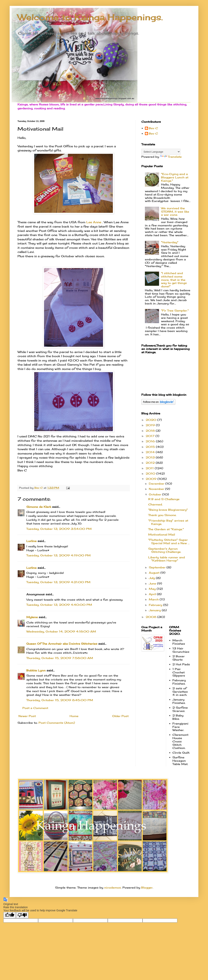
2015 (151, 447)
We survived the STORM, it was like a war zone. (175, 212)
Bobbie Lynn (36, 670)
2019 (151, 425)
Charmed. (155, 504)
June (153, 583)
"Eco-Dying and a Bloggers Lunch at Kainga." (175, 177)
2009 (152, 479)
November (157, 489)
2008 (151, 617)
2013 (151, 457)
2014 (151, 452)
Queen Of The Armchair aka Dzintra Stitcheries (62, 644)
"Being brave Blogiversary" (168, 510)
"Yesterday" (170, 242)
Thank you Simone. (162, 515)
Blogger (147, 887)
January (155, 610)
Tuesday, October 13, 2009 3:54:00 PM (59, 529)
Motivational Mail (162, 534)
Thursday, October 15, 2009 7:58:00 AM (60, 658)
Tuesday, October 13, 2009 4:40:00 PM (59, 605)
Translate (171, 157)
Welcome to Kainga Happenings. (90, 17)
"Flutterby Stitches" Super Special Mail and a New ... (169, 541)
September (158, 567)
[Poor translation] (22, 915)
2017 (151, 436)
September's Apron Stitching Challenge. (165, 550)
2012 (151, 463)
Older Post (120, 716)
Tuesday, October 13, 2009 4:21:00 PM (58, 582)
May (153, 589)
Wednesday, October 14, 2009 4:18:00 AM (61, 631)
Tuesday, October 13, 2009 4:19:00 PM (58, 555)
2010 (151, 473)
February (156, 605)
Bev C (153, 128)
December (157, 484)
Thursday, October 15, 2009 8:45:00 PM (60, 700)
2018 (151, 431)
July (152, 578)
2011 (150, 468)
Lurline (31, 541)
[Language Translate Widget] (161, 152)
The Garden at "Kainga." (166, 529)
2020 (151, 420)
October (156, 494)
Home (74, 716)
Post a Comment (35, 708)
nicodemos (113, 887)
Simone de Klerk (39, 507)
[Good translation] (10, 915)
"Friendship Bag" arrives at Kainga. (168, 522)
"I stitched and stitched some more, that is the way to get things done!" (174, 280)
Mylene (32, 617)
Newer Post (27, 716)
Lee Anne (93, 222)
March (154, 599)
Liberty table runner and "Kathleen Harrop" (167, 559)
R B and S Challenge (164, 499)
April (153, 594)
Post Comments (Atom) (57, 723)
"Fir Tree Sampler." (175, 310)
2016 (151, 441)
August (155, 573)
